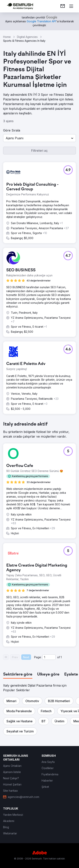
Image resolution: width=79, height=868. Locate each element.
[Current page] (49, 657)
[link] (63, 6)
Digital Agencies (27, 37)
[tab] (18, 675)
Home (7, 37)
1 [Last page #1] (61, 657)
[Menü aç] (71, 6)
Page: (38, 657)
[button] (39, 138)
